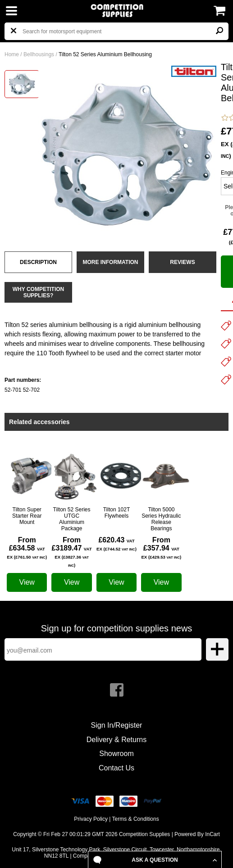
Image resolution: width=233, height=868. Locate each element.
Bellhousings (39, 54)
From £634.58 (27, 548)
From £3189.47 (72, 552)
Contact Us (116, 768)
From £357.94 (161, 548)
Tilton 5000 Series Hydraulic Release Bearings (161, 519)
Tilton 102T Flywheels (117, 513)
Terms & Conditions (136, 819)
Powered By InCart (197, 834)
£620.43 (116, 544)
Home (12, 54)
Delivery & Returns (116, 740)
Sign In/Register (117, 725)
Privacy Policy (91, 819)
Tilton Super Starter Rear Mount (27, 516)
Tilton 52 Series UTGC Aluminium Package (72, 519)
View (27, 582)
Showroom (116, 754)
